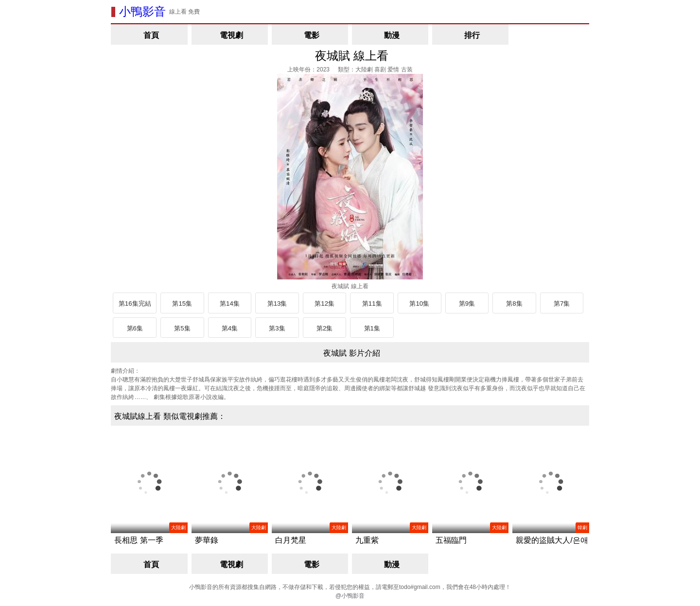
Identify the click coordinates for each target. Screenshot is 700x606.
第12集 (324, 303)
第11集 (372, 303)
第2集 (324, 328)
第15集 (182, 303)
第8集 (514, 303)
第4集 (230, 328)
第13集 (277, 303)
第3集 (277, 328)
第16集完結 (135, 303)
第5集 (182, 328)
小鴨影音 (142, 11)
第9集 (467, 303)
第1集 (372, 328)
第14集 (230, 303)
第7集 (562, 303)
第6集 (135, 328)
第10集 (419, 303)
